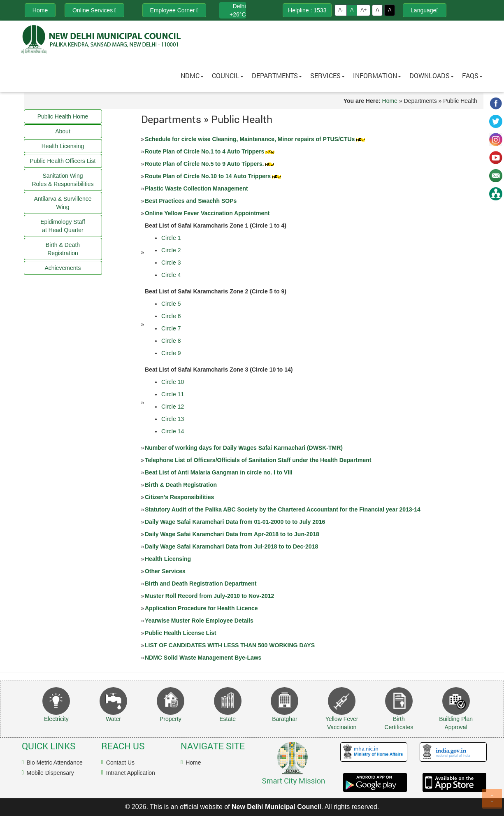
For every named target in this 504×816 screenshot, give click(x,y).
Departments (277, 76)
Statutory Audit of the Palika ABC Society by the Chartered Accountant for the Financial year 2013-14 (283, 509)
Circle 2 (171, 250)
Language (424, 10)
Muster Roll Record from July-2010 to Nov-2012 (209, 596)
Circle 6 (171, 316)
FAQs (472, 76)
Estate (228, 719)
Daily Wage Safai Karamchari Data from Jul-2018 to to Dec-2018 (231, 546)
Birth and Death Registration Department (201, 584)
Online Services (94, 10)
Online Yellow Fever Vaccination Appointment (207, 213)
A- (341, 10)
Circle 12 (173, 407)
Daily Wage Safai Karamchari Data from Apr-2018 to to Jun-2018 (232, 534)
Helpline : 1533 (307, 10)
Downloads (432, 76)
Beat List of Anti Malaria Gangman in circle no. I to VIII (219, 472)
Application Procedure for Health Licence (201, 608)
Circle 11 (173, 394)
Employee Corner (174, 10)
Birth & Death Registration (181, 485)
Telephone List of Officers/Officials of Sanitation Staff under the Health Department (258, 460)
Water (113, 719)
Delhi (239, 6)
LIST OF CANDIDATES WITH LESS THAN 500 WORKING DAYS (230, 645)
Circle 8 (171, 341)
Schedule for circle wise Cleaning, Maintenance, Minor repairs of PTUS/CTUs (255, 139)
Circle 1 (171, 238)
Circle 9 (171, 353)
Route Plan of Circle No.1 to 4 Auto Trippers (210, 151)
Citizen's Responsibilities (179, 497)
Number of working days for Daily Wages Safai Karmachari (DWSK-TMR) (244, 448)
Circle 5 (171, 304)
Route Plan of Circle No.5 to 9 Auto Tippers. (210, 164)
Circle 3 (171, 263)
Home (390, 101)
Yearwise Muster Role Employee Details (199, 621)
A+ (363, 10)
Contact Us (120, 763)
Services (327, 76)
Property (171, 719)
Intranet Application (131, 773)
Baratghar (285, 719)
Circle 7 (171, 328)
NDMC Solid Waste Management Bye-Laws (203, 658)
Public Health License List (181, 633)
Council (228, 76)
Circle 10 (173, 382)
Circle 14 (173, 431)
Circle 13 (173, 419)
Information (377, 76)
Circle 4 (171, 275)
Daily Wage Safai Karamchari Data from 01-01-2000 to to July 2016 (235, 522)
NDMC (192, 76)
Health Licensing (168, 559)
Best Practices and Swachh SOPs (191, 201)
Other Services (165, 571)
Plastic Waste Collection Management (196, 188)
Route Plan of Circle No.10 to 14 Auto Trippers (214, 176)
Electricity (56, 719)
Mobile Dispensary (50, 773)
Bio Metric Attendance (55, 763)
